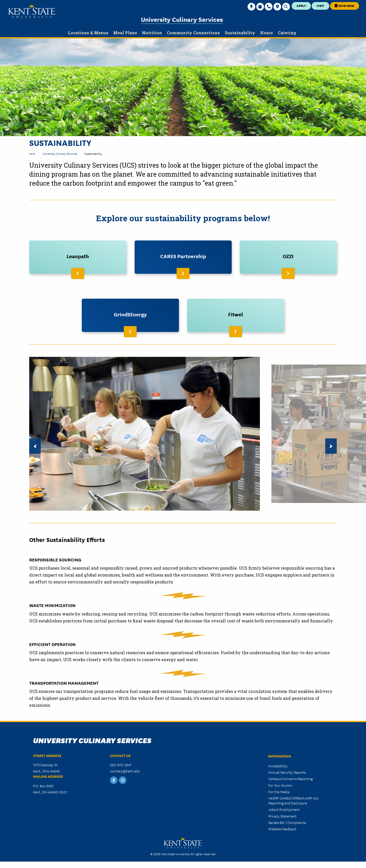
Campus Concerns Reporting (291, 779)
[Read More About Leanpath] (78, 257)
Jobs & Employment (284, 809)
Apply (301, 6)
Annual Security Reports (287, 772)
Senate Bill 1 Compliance (287, 822)
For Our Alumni (280, 785)
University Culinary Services (182, 19)
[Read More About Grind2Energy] (130, 315)
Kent (32, 153)
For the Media (279, 792)
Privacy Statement (282, 816)
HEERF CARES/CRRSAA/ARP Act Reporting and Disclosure (293, 800)
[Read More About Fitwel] (236, 315)
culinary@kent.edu (125, 771)
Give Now (344, 6)
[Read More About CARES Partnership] (183, 257)
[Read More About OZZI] (288, 257)
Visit (320, 6)
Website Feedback (282, 829)
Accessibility (278, 766)
